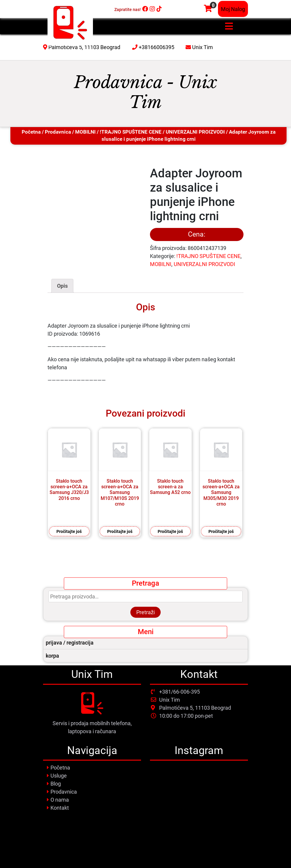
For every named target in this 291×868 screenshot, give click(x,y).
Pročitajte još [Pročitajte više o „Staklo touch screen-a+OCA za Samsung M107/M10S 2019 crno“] (120, 531)
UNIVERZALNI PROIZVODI (195, 132)
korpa (52, 656)
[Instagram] (152, 9)
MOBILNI (85, 132)
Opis (62, 286)
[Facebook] (145, 9)
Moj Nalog (233, 9)
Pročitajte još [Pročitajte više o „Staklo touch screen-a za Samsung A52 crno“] (170, 531)
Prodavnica (58, 132)
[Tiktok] (159, 9)
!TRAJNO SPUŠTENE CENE (131, 132)
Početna (31, 132)
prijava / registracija (70, 643)
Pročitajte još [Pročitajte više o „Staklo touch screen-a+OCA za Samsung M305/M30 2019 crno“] (221, 531)
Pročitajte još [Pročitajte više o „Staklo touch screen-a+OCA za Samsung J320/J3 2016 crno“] (69, 531)
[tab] (62, 286)
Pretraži (145, 612)
